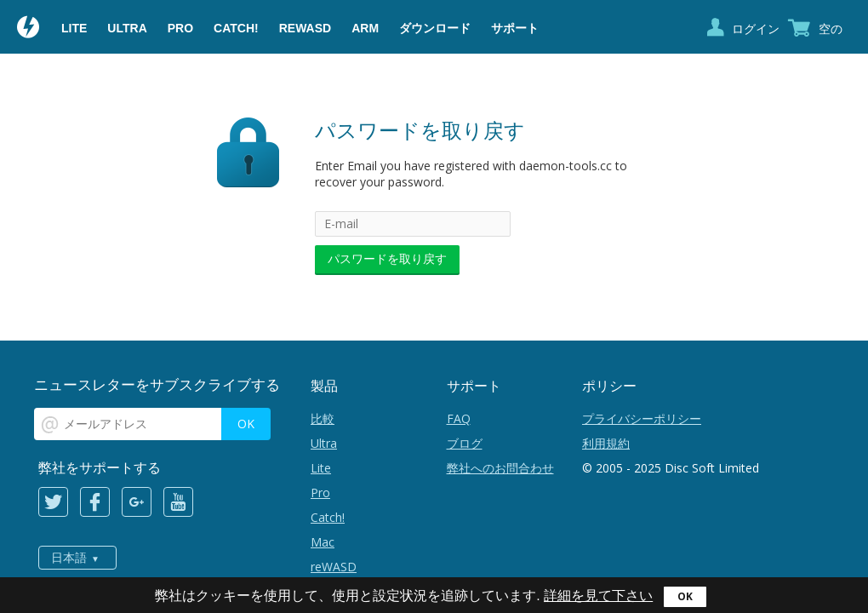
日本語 (69, 558)
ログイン (756, 29)
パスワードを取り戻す (387, 258)
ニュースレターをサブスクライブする (157, 384)
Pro (180, 28)
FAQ (459, 418)
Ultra (127, 28)
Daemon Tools (29, 29)
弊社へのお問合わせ (500, 468)
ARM (365, 28)
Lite (74, 28)
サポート (515, 28)
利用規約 (606, 443)
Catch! (236, 28)
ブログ (465, 443)
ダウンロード (435, 28)
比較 (323, 418)
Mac (323, 542)
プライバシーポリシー (642, 418)
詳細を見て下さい (598, 596)
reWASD (305, 28)
